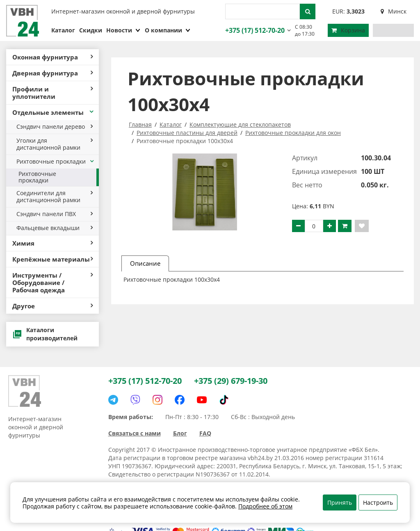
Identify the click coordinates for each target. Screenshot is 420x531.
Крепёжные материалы (52, 259)
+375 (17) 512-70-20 (254, 30)
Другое (52, 306)
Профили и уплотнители (52, 93)
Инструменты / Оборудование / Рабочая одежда (52, 283)
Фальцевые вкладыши (55, 228)
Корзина (348, 30)
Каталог (63, 30)
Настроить (378, 503)
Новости (123, 30)
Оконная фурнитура (52, 57)
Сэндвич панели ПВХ (55, 214)
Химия (52, 243)
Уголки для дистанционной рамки (55, 144)
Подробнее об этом (265, 506)
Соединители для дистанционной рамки (55, 196)
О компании (168, 30)
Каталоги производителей (45, 334)
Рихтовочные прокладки (56, 161)
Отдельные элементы (54, 112)
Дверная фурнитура (52, 73)
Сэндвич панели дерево (55, 126)
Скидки (91, 30)
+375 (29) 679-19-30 (231, 381)
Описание (145, 263)
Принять (340, 503)
